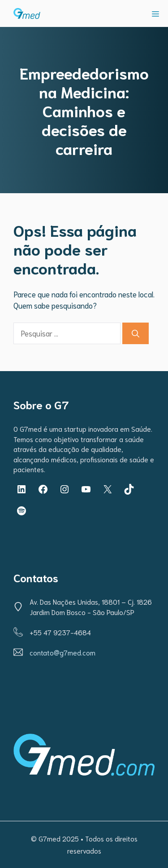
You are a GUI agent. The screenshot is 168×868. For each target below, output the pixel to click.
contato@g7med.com (62, 652)
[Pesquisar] (136, 333)
